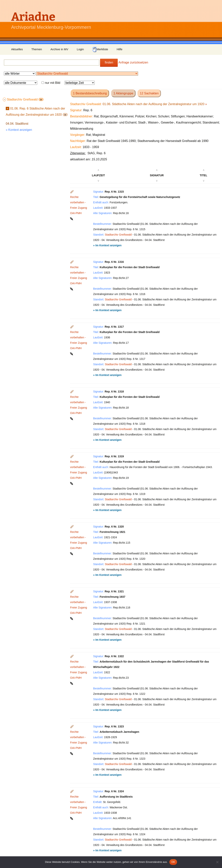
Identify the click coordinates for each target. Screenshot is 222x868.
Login (80, 49)
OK (173, 862)
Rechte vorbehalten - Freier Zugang (79, 202)
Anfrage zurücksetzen (133, 62)
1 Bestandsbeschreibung (90, 93)
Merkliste (100, 49)
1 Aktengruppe (123, 93)
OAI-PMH (76, 213)
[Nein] (217, 862)
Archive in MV (59, 49)
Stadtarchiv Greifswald (118, 235)
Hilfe (119, 49)
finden (109, 62)
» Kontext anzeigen (19, 130)
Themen (37, 49)
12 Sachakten (149, 93)
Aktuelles (17, 49)
